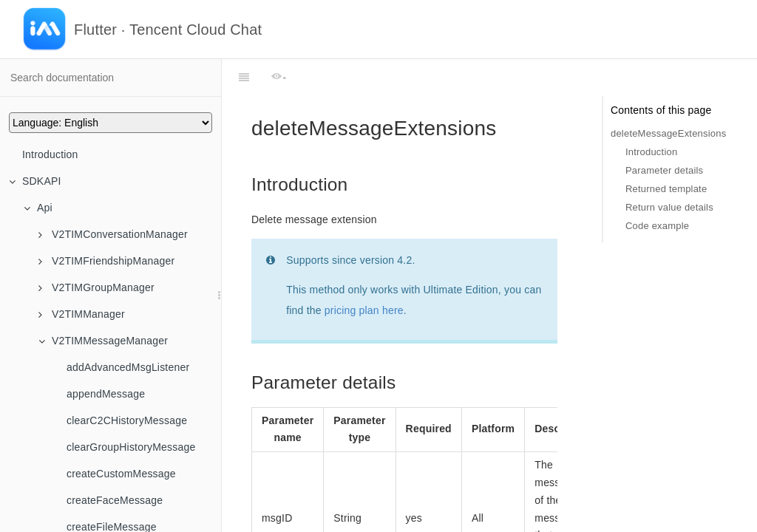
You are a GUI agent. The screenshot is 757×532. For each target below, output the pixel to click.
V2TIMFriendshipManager (106, 261)
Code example (657, 226)
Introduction (50, 154)
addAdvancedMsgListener (128, 367)
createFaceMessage (115, 500)
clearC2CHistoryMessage (127, 420)
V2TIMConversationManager (113, 234)
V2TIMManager (82, 314)
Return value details (669, 207)
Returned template (666, 189)
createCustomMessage (121, 474)
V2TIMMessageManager (103, 341)
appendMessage (106, 394)
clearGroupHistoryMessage (131, 447)
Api (38, 208)
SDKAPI (35, 181)
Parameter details (664, 170)
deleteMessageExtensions (668, 133)
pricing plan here (364, 273)
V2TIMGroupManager (96, 287)
